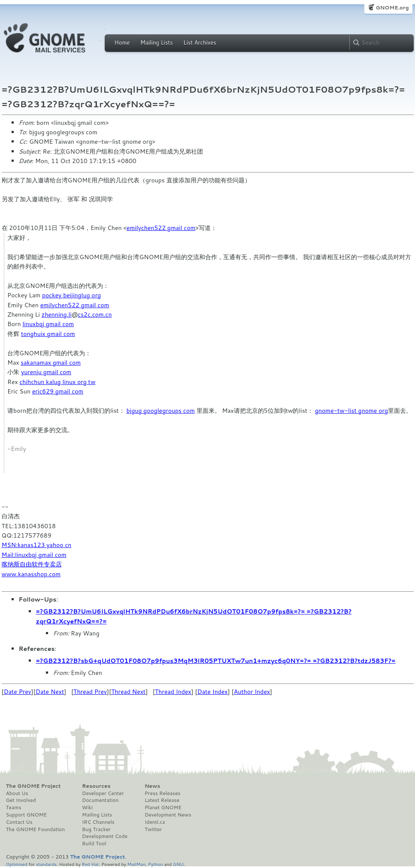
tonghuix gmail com (48, 334)
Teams (14, 808)
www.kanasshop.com (31, 574)
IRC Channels (98, 822)
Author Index (252, 692)
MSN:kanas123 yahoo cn (37, 545)
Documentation (100, 800)
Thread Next (128, 692)
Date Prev (18, 692)
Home (122, 42)
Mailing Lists (157, 42)
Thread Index (173, 692)
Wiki (87, 808)
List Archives (200, 42)
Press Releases (162, 793)
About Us (17, 793)
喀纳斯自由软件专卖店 (32, 564)
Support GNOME (27, 815)
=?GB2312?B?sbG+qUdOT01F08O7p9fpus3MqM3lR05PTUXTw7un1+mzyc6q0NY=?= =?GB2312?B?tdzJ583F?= (216, 661)
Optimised (17, 864)
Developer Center (103, 793)
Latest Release (162, 800)
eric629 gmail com (58, 391)
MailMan (136, 864)
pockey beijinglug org (71, 295)
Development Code (105, 836)
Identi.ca (155, 822)
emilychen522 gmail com (161, 228)
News (152, 786)
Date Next (50, 692)
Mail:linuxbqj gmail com (34, 555)
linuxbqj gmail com (48, 324)
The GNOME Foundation (36, 829)
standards (46, 864)
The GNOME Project (33, 786)
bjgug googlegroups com (160, 411)
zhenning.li (57, 315)
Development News (168, 815)
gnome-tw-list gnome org (351, 411)
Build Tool (94, 844)
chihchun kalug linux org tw (57, 382)
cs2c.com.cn (95, 315)
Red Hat (90, 864)
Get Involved (21, 800)
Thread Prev (90, 692)
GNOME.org (392, 8)
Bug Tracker (96, 829)
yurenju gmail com (46, 372)
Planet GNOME (163, 808)
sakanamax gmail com (51, 363)
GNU (178, 864)
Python (156, 864)
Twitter (153, 829)
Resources (96, 786)
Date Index (213, 692)
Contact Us (19, 822)
